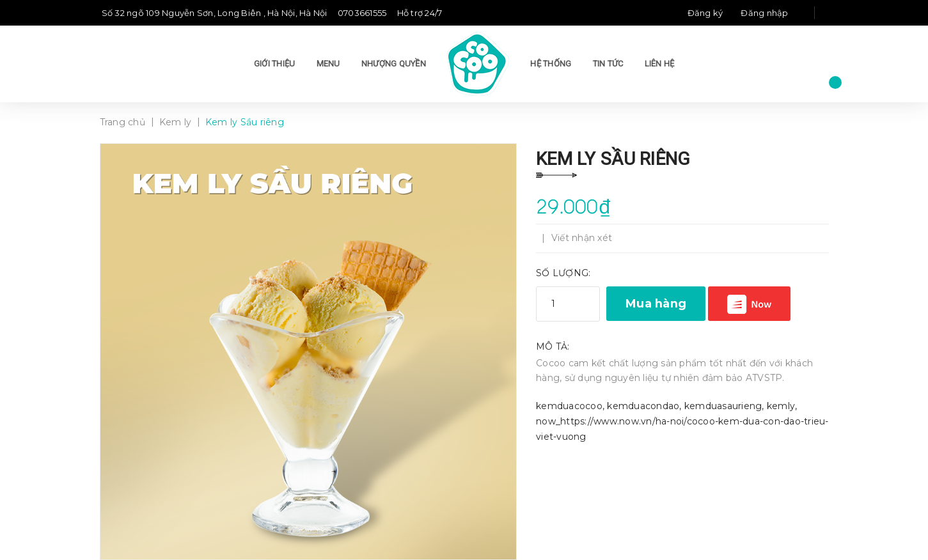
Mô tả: (553, 346)
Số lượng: (563, 273)
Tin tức (608, 64)
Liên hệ (660, 64)
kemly (781, 406)
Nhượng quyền (394, 64)
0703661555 (362, 13)
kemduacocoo (569, 406)
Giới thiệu (275, 64)
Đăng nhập (764, 13)
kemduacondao (643, 406)
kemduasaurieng (723, 406)
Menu (328, 64)
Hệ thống (551, 64)
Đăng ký (705, 13)
